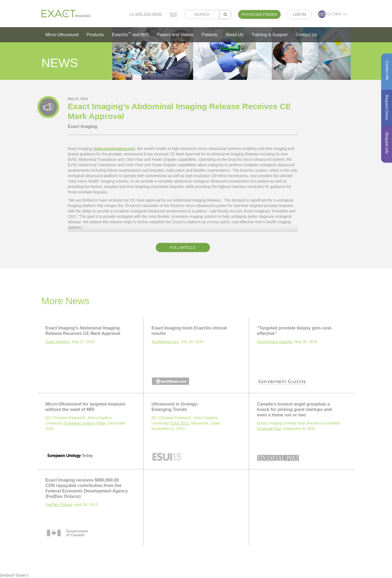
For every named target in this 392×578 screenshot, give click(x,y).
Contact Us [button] (306, 35)
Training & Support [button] (270, 35)
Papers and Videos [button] (175, 35)
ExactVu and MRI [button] (130, 34)
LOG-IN (299, 14)
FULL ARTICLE (183, 247)
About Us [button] (234, 35)
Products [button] (95, 35)
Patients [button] (209, 35)
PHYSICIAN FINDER (259, 14)
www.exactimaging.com (114, 149)
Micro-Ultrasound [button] (62, 35)
